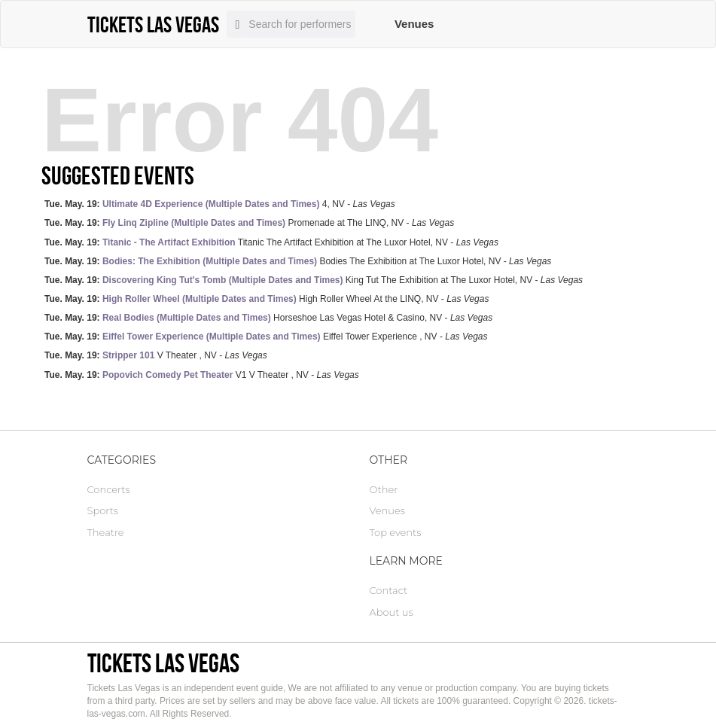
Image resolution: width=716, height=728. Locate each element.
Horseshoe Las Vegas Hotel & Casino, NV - (268, 318)
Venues (414, 24)
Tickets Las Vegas (163, 663)
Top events (396, 532)
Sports (103, 510)
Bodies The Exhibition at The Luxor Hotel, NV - (298, 261)
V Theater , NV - (156, 355)
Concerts (109, 489)
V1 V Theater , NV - (202, 375)
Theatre (106, 532)
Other (384, 489)
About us (392, 612)
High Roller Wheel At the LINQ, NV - (267, 299)
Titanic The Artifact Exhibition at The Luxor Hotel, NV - (271, 242)
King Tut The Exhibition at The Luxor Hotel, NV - (314, 280)
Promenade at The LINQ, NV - (249, 223)
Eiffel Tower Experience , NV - (266, 337)
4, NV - (220, 204)
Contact (389, 590)
